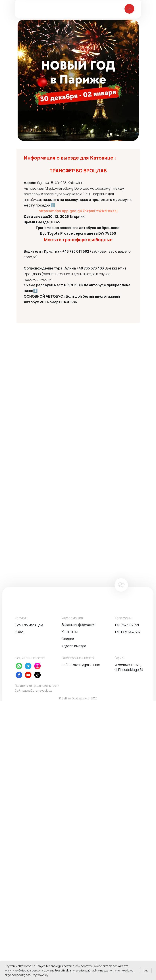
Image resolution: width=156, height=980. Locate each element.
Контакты (70, 632)
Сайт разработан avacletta (34, 691)
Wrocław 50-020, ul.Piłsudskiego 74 (129, 667)
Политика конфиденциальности (37, 686)
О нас (19, 632)
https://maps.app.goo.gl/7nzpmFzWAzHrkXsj (78, 211)
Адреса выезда (74, 646)
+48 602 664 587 (127, 632)
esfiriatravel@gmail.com (81, 665)
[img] (129, 9)
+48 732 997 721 (127, 625)
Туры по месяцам (29, 625)
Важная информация (78, 625)
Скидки (68, 639)
